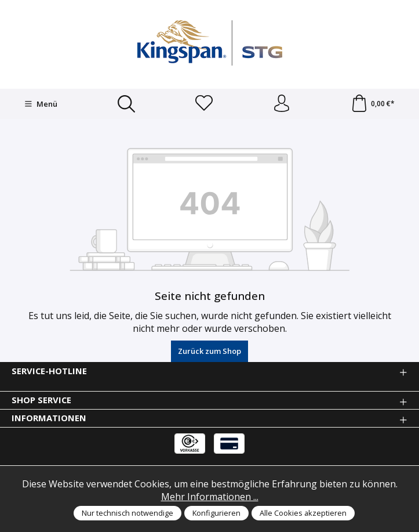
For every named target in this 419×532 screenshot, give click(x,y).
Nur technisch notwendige (127, 513)
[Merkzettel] (204, 104)
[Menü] (41, 104)
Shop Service (41, 400)
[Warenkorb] (373, 104)
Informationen (49, 418)
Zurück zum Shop (210, 351)
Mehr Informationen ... (210, 497)
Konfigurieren (216, 513)
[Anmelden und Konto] (282, 104)
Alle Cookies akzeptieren (303, 513)
